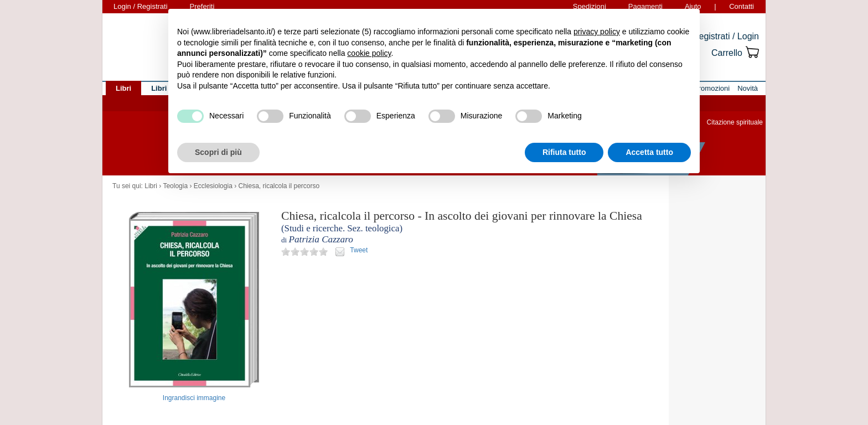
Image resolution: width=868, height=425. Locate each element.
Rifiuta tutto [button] (564, 152)
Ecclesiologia (213, 186)
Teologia (175, 186)
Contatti (742, 6)
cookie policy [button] (369, 53)
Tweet (359, 250)
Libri (151, 186)
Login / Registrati (141, 6)
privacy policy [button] (597, 32)
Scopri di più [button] (218, 152)
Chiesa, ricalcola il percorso (279, 186)
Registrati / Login (726, 36)
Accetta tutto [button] (649, 152)
